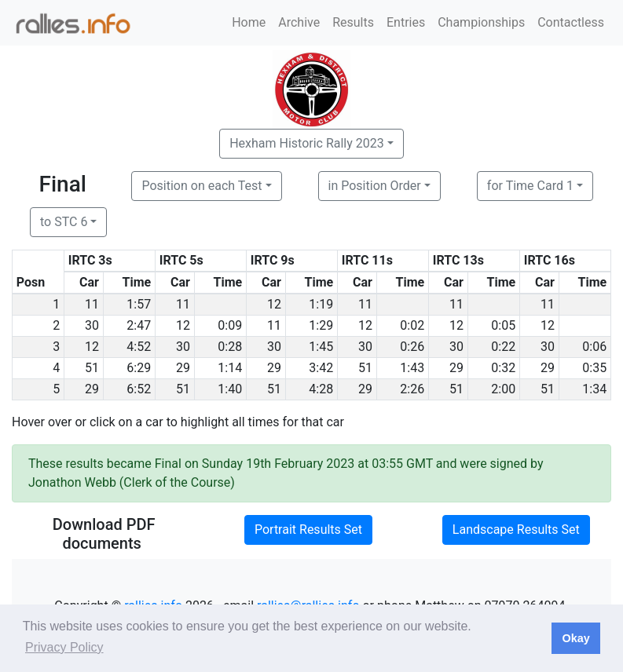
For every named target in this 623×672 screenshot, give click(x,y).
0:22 (503, 347)
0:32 (503, 368)
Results (353, 22)
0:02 (412, 325)
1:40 (230, 389)
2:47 (139, 325)
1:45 (321, 347)
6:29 (139, 368)
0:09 (230, 325)
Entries (406, 22)
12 (274, 304)
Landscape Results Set (516, 530)
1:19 (321, 304)
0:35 (594, 368)
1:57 (139, 304)
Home (249, 22)
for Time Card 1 (530, 186)
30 (92, 325)
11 (92, 304)
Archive (299, 22)
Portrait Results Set (308, 530)
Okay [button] (575, 638)
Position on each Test (202, 186)
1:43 (412, 368)
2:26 (412, 389)
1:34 (594, 389)
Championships (481, 22)
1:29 (321, 325)
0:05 (503, 325)
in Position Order (375, 186)
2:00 (503, 389)
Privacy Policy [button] (64, 647)
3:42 (321, 368)
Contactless (571, 22)
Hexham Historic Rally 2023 (307, 143)
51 (92, 368)
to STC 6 (64, 222)
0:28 (230, 347)
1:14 (230, 368)
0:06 (594, 347)
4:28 (321, 389)
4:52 (139, 347)
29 (183, 368)
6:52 (139, 389)
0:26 (412, 347)
